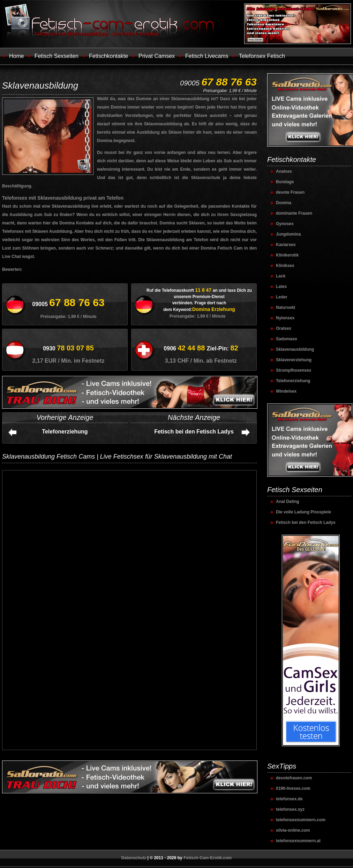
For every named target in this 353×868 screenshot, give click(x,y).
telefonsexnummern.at (298, 841)
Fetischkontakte (108, 56)
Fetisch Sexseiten (57, 56)
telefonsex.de (289, 799)
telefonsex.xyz (290, 809)
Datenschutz (134, 858)
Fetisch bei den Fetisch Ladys (194, 432)
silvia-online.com (293, 830)
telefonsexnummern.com (301, 820)
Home (17, 56)
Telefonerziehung (65, 432)
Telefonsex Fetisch (262, 56)
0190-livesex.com (293, 788)
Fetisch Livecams (207, 56)
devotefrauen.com (294, 778)
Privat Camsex (157, 56)
